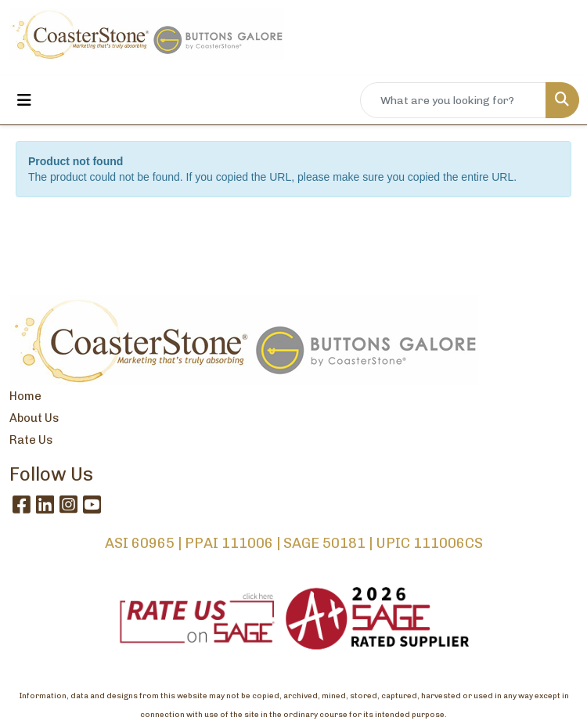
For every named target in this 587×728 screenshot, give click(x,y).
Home (25, 396)
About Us (34, 418)
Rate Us (31, 440)
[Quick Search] (453, 100)
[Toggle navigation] (24, 100)
